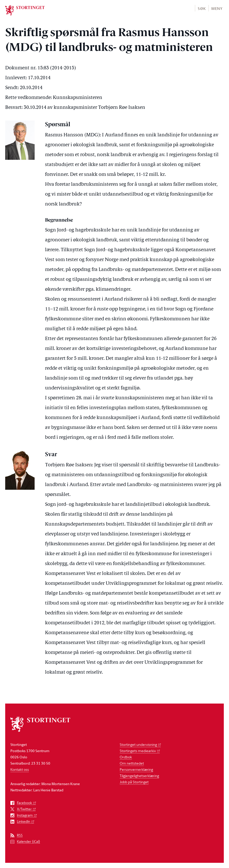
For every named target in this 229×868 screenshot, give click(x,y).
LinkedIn (24, 822)
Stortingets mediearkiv (138, 751)
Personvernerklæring (136, 769)
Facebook (24, 803)
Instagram (25, 815)
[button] (202, 8)
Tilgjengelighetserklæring (139, 776)
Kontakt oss (20, 769)
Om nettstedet (132, 763)
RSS (20, 835)
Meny (217, 8)
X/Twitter (24, 809)
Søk (202, 8)
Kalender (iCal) (28, 842)
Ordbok (126, 757)
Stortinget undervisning (138, 744)
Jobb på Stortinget (134, 782)
